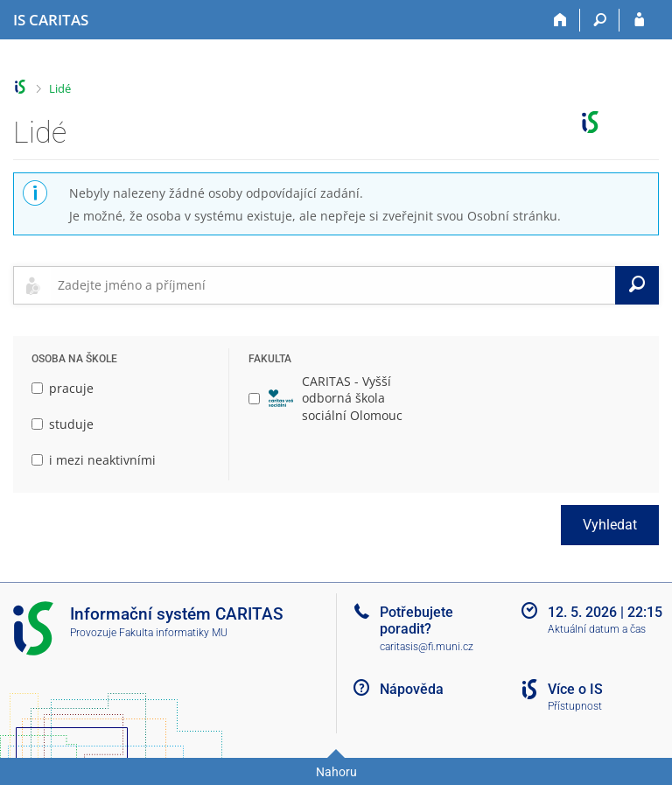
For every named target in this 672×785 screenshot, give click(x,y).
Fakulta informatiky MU (173, 633)
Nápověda (412, 689)
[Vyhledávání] (600, 20)
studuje (63, 424)
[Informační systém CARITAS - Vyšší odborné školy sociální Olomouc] (51, 20)
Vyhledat (610, 525)
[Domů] (560, 20)
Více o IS (575, 689)
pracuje (63, 388)
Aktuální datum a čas (597, 629)
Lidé (60, 88)
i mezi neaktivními (94, 460)
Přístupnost (575, 706)
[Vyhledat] (637, 285)
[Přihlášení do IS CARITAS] (639, 20)
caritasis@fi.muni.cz (427, 647)
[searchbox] (333, 285)
